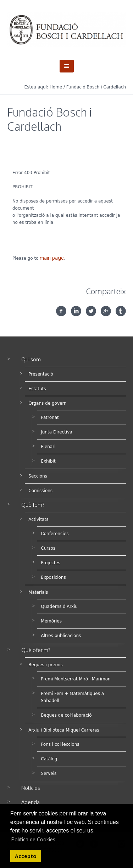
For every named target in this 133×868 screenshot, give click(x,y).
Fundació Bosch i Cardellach (96, 87)
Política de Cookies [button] (33, 839)
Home (56, 87)
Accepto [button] (26, 856)
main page (52, 258)
